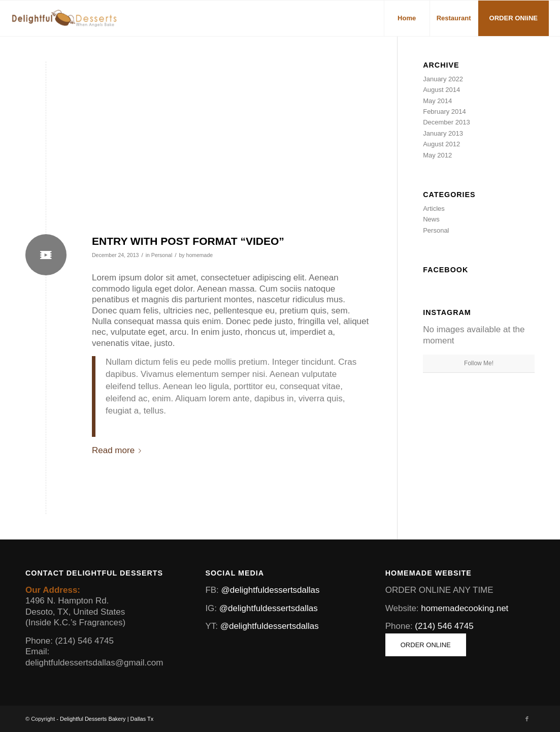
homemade (200, 255)
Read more (119, 450)
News (431, 219)
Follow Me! (479, 363)
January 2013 (443, 133)
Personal (162, 255)
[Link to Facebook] (527, 719)
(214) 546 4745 (444, 626)
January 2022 (443, 79)
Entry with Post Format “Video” (188, 241)
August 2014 (441, 90)
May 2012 (437, 155)
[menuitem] (407, 18)
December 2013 (447, 122)
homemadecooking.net (465, 608)
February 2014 (444, 112)
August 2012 (441, 144)
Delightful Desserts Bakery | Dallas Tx (107, 719)
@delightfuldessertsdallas (271, 590)
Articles (434, 209)
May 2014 (437, 101)
